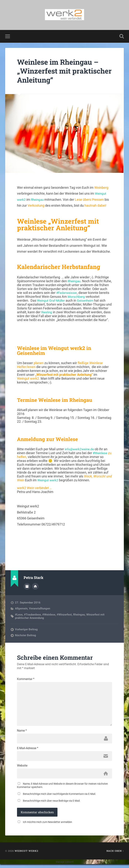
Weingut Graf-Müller (52, 301)
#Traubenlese (32, 615)
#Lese (19, 615)
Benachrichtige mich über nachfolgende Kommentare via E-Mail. (59, 798)
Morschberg (87, 297)
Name (22, 733)
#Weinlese (101, 453)
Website (22, 769)
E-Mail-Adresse (28, 751)
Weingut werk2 (48, 480)
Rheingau (38, 200)
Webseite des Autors (35, 586)
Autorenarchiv (27, 586)
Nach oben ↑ (115, 855)
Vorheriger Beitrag (26, 629)
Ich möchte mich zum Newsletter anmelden (47, 826)
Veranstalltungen (40, 609)
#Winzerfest (64, 615)
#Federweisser (75, 293)
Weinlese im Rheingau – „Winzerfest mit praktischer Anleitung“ (61, 71)
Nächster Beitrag (26, 635)
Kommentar (26, 679)
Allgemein (21, 609)
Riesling (47, 312)
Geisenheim (87, 301)
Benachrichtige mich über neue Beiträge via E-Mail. (52, 805)
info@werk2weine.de (80, 449)
